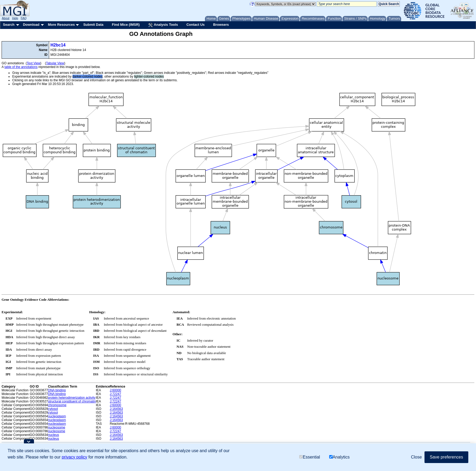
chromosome (57, 405)
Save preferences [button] (446, 457)
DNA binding (57, 390)
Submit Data (93, 25)
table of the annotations (21, 67)
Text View (34, 63)
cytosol (53, 409)
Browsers (221, 25)
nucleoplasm (57, 416)
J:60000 (116, 390)
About (6, 18)
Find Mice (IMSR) (126, 25)
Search (9, 25)
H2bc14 (58, 45)
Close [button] (416, 457)
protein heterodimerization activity (72, 398)
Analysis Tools (163, 25)
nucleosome (57, 427)
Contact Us (196, 25)
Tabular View (55, 63)
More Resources (61, 25)
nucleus (53, 435)
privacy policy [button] (74, 457)
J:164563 (116, 409)
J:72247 (116, 394)
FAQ (24, 18)
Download (31, 25)
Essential (310, 457)
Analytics (339, 457)
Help (15, 18)
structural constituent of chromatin (72, 401)
